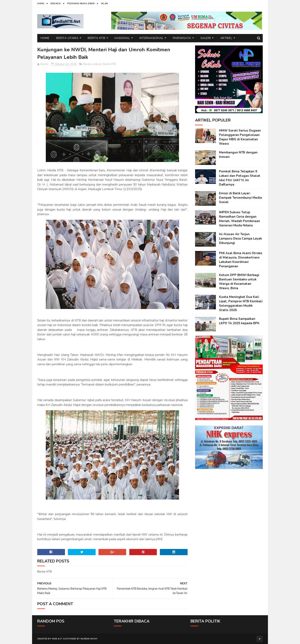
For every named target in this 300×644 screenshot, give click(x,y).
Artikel (226, 38)
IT (61, 639)
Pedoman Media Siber (81, 4)
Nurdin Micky (89, 639)
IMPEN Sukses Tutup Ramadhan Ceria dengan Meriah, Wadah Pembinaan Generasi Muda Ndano (240, 219)
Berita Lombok (92, 64)
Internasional (151, 38)
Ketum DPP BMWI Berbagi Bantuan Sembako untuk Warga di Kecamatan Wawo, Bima (239, 282)
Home (41, 4)
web (54, 639)
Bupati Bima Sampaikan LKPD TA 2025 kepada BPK (239, 321)
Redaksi (56, 4)
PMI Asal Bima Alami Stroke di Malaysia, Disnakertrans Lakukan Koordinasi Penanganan (241, 260)
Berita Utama (67, 38)
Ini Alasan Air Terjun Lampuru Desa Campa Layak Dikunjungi (240, 239)
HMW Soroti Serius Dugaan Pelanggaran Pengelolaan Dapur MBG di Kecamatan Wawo (240, 137)
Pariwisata (182, 38)
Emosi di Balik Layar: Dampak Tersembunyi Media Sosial (240, 198)
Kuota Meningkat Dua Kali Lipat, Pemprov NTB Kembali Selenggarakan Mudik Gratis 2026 (241, 303)
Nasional (122, 38)
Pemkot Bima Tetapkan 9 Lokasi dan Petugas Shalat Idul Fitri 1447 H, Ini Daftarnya (240, 178)
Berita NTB (96, 38)
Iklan (105, 4)
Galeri (206, 38)
